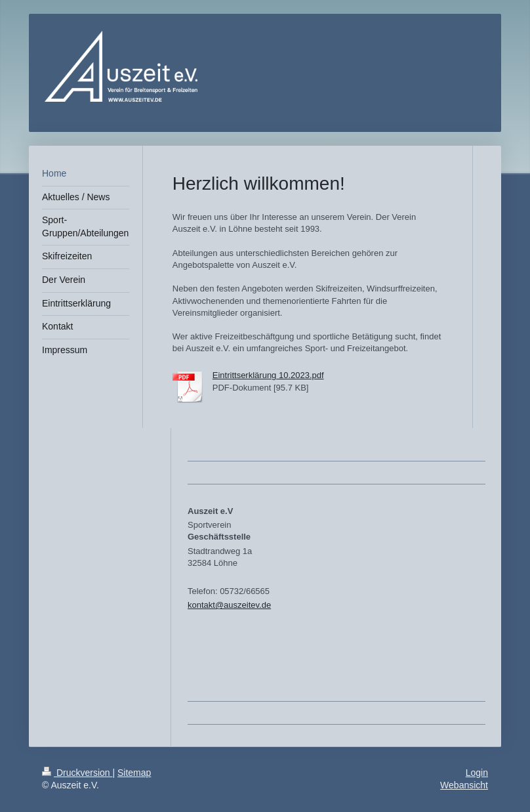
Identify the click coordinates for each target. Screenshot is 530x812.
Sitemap (134, 773)
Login (477, 773)
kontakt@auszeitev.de (229, 605)
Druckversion (77, 773)
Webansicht (464, 785)
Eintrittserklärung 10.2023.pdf (268, 375)
